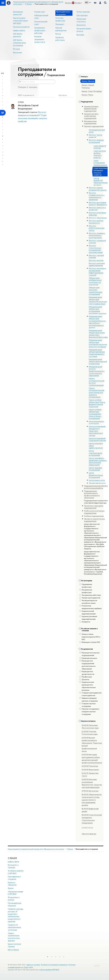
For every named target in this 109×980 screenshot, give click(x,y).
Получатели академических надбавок (90, 607)
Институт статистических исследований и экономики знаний (96, 249)
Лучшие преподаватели (90, 598)
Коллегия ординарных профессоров (40, 39)
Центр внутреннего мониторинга (96, 422)
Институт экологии (96, 260)
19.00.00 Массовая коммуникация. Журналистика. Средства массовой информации (92, 783)
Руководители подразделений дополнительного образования (88, 665)
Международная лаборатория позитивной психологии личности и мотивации (98, 343)
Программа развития (21, 27)
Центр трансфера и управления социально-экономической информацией (98, 461)
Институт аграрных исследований (96, 141)
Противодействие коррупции (15, 904)
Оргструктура (82, 15)
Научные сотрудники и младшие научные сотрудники (89, 711)
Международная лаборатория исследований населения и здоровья (97, 310)
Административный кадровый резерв (88, 618)
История (16, 49)
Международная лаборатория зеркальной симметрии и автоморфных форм (98, 300)
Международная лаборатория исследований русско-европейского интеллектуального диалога (97, 322)
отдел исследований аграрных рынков (100, 163)
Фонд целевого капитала (14, 899)
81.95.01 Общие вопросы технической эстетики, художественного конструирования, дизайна (92, 800)
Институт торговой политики (96, 256)
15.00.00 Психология (90, 766)
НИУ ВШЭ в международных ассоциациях (20, 43)
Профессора (86, 677)
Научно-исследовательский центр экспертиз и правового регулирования (97, 393)
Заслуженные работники (90, 595)
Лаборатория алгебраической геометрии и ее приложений (95, 281)
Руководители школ (88, 658)
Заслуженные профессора (86, 591)
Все (3, 73)
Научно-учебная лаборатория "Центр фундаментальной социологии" (97, 403)
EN (90, 3)
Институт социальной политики (97, 242)
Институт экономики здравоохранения (97, 264)
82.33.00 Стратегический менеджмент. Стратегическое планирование (92, 819)
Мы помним (18, 52)
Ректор (58, 34)
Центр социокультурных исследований (96, 453)
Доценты (84, 679)
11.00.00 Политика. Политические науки (90, 733)
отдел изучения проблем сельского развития (100, 154)
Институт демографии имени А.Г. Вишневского (98, 204)
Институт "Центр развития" (95, 136)
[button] (48, 957)
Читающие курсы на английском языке (88, 602)
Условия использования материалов (54, 965)
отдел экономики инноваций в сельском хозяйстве (100, 171)
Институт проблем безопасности (96, 222)
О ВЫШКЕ (12, 858)
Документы (81, 25)
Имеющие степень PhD (90, 642)
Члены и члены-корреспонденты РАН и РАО (90, 637)
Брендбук (80, 35)
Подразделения (56, 75)
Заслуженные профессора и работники (40, 30)
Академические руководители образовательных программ (88, 686)
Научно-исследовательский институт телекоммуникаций (97, 382)
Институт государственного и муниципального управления (97, 196)
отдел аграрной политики (100, 147)
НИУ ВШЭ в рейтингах (18, 35)
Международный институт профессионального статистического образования (97, 371)
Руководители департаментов (87, 673)
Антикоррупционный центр (97, 131)
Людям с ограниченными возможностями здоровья (14, 937)
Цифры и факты (19, 30)
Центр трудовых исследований (95, 469)
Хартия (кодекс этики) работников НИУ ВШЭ (20, 21)
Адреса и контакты (33, 965)
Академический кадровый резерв (87, 612)
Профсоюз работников (60, 39)
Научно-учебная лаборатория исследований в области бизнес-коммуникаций (95, 414)
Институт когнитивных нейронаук (97, 214)
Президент (60, 24)
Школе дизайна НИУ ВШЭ (50, 970)
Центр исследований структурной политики (97, 439)
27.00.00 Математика (90, 791)
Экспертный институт (97, 483)
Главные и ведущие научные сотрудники (89, 699)
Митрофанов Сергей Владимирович (28, 107)
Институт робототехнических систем (97, 228)
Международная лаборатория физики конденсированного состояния (97, 353)
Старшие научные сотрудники (88, 705)
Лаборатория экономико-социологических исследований (96, 291)
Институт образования (98, 218)
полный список (87, 827)
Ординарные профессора (86, 586)
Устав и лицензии (83, 12)
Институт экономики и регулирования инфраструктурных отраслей (97, 272)
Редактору (97, 965)
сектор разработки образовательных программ (101, 181)
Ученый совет (40, 12)
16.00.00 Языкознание (90, 770)
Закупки (11, 888)
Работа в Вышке (13, 950)
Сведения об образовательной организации (14, 927)
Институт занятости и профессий (97, 209)
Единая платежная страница (14, 945)
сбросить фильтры (89, 834)
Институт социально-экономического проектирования (97, 235)
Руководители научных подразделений (89, 654)
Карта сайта (29, 967)
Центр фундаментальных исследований (96, 475)
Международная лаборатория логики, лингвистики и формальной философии (98, 334)
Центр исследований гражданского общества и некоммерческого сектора (97, 431)
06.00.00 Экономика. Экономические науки (90, 727)
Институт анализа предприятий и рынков (98, 189)
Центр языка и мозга (97, 480)
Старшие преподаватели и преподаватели (90, 694)
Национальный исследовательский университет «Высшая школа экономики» (36, 849)
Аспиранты (85, 622)
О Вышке (70, 849)
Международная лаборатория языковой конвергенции (98, 361)
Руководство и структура (13, 866)
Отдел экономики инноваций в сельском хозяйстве (32, 118)
